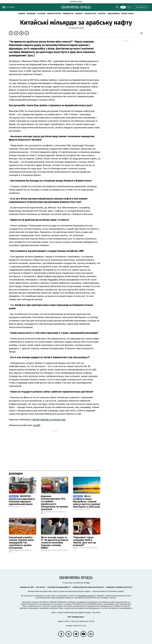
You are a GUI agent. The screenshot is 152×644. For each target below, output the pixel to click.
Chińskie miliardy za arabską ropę (48, 420)
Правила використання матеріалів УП (88, 587)
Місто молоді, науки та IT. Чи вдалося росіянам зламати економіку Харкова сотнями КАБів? (55, 543)
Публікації (31, 14)
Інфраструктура (54, 14)
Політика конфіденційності (59, 587)
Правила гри (68, 14)
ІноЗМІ (37, 425)
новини (21, 14)
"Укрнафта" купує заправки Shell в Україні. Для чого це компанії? (85, 541)
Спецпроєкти (90, 14)
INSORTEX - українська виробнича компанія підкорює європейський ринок (22, 500)
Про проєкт (41, 587)
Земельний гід (113, 14)
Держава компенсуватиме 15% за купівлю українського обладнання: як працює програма (55, 503)
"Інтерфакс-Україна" (85, 596)
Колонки (41, 14)
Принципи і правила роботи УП (119, 587)
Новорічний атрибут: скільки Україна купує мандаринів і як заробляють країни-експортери (21, 543)
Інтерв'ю (102, 14)
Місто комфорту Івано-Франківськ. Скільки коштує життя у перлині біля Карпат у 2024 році (87, 501)
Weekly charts (128, 14)
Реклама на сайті (27, 587)
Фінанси (79, 14)
